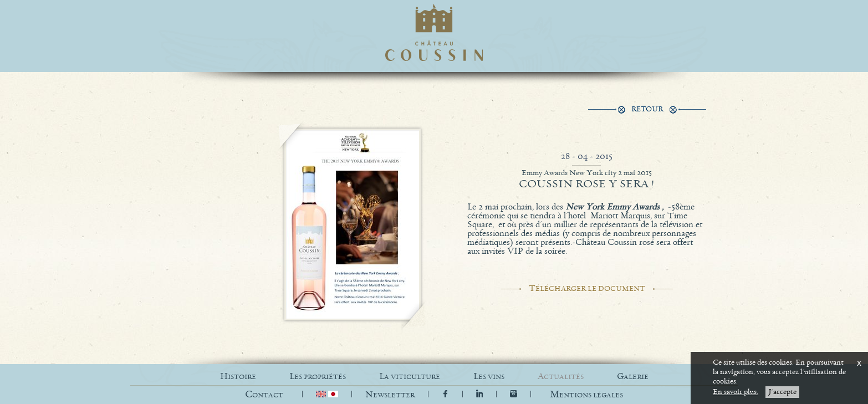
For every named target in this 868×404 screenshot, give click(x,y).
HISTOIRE (238, 377)
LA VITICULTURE (410, 377)
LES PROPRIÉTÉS (318, 377)
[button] (586, 395)
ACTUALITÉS (561, 377)
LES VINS (489, 377)
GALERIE (633, 377)
